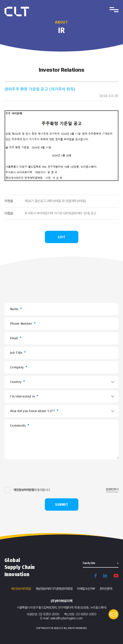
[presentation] (38, 475)
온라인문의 (106, 589)
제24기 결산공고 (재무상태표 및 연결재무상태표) (55, 201)
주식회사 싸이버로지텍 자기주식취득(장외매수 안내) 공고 (60, 213)
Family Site (89, 563)
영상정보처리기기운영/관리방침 (54, 589)
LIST (61, 237)
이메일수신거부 (86, 589)
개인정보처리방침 (21, 589)
